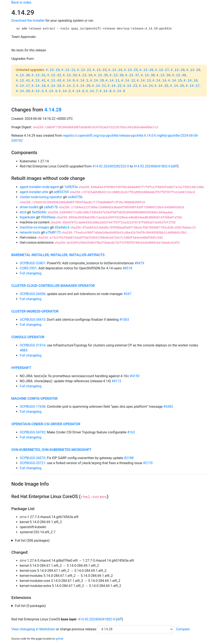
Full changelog (31, 273)
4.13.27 (162, 70)
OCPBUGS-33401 (33, 263)
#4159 (135, 376)
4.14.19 (54, 86)
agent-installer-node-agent (39, 187)
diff (175, 166)
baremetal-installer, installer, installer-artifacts (58, 255)
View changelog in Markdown (33, 629)
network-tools (30, 232)
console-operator (28, 337)
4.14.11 (112, 81)
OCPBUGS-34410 (33, 320)
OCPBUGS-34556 (33, 294)
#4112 (117, 381)
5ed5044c (39, 212)
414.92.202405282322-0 (111, 166)
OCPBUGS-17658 (33, 407)
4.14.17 (23, 86)
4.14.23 (130, 86)
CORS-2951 (28, 268)
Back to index (21, 2)
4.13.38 (148, 75)
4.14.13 (144, 81)
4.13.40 (179, 75)
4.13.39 (163, 75)
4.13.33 (70, 75)
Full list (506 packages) (32, 540)
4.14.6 (78, 91)
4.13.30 (23, 75)
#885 (24, 350)
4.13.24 (115, 70)
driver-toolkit (29, 207)
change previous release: (79, 629)
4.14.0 (69, 81)
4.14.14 (159, 81)
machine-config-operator (34, 399)
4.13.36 (116, 75)
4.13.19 (53, 70)
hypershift (21, 368)
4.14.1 (82, 81)
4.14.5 (65, 91)
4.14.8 (105, 91)
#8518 (127, 268)
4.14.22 (114, 86)
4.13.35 (101, 75)
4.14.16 (191, 81)
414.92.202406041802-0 (152, 166)
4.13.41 (23, 81)
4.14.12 (128, 81)
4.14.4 (51, 91)
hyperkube (28, 217)
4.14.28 (23, 91)
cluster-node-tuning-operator (41, 197)
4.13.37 (132, 75)
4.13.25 (131, 70)
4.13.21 (68, 70)
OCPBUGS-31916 (33, 345)
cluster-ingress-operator (35, 311)
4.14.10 (97, 81)
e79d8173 (53, 232)
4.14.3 (37, 91)
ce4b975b (75, 197)
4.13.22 (84, 70)
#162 (131, 432)
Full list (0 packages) (30, 606)
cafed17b (51, 207)
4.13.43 (54, 81)
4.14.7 (92, 91)
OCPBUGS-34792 (33, 432)
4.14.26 (177, 86)
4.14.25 (161, 86)
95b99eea (48, 217)
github (60, 639)
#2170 (148, 463)
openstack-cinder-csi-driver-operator (46, 424)
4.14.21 (99, 86)
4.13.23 (99, 70)
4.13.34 (85, 75)
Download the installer (28, 21)
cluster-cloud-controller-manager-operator (53, 286)
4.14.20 (83, 86)
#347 (127, 294)
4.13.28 (178, 70)
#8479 (139, 263)
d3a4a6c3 (62, 227)
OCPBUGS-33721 (33, 463)
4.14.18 (38, 86)
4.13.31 (38, 75)
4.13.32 (54, 75)
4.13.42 (38, 81)
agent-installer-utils (34, 192)
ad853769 (61, 192)
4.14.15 (175, 81)
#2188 (129, 458)
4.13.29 (193, 70)
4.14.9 (119, 91)
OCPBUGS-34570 (33, 458)
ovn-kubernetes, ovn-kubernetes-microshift (51, 450)
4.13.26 (146, 70)
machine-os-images (34, 227)
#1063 (124, 320)
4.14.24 (146, 86)
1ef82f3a (71, 187)
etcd (23, 212)
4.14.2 (69, 86)
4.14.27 (192, 86)
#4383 (168, 407)
